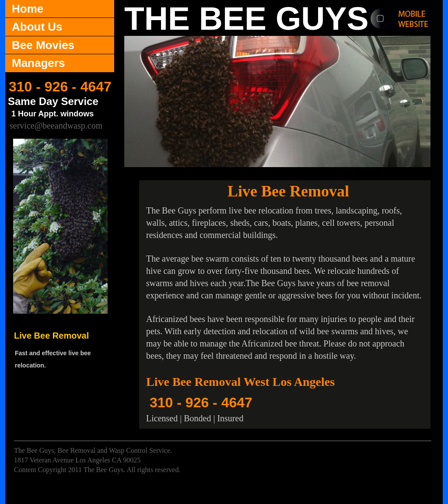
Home (28, 9)
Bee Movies (43, 45)
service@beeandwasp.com (56, 126)
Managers (38, 63)
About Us (37, 27)
